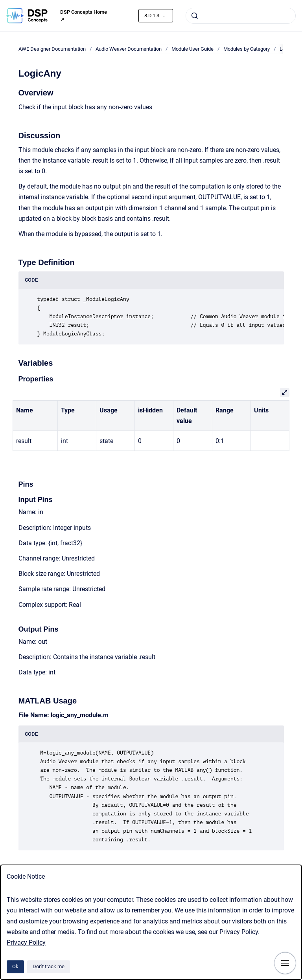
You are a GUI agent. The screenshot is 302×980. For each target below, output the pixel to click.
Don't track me (49, 966)
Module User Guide (192, 49)
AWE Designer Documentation (52, 49)
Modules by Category (247, 49)
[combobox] (241, 16)
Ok (15, 966)
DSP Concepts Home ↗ (84, 16)
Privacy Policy (26, 942)
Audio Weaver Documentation (129, 49)
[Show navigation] (285, 963)
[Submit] (195, 16)
